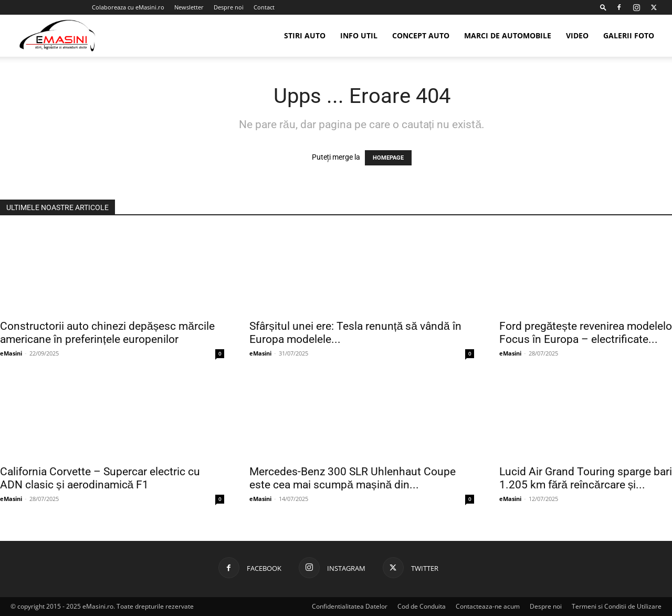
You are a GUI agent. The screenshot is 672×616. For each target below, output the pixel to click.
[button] (603, 7)
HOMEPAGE (388, 158)
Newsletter (189, 7)
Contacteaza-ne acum (488, 606)
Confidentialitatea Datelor (350, 606)
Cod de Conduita (422, 606)
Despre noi (229, 7)
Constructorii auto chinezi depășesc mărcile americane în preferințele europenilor (107, 333)
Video (577, 35)
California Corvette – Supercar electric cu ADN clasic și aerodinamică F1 (100, 478)
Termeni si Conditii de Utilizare (617, 606)
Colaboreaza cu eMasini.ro (128, 7)
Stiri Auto (305, 35)
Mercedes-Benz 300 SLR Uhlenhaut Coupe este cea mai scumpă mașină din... (353, 478)
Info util (359, 35)
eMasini (11, 353)
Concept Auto (421, 35)
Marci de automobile (508, 35)
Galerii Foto (629, 35)
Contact (264, 7)
